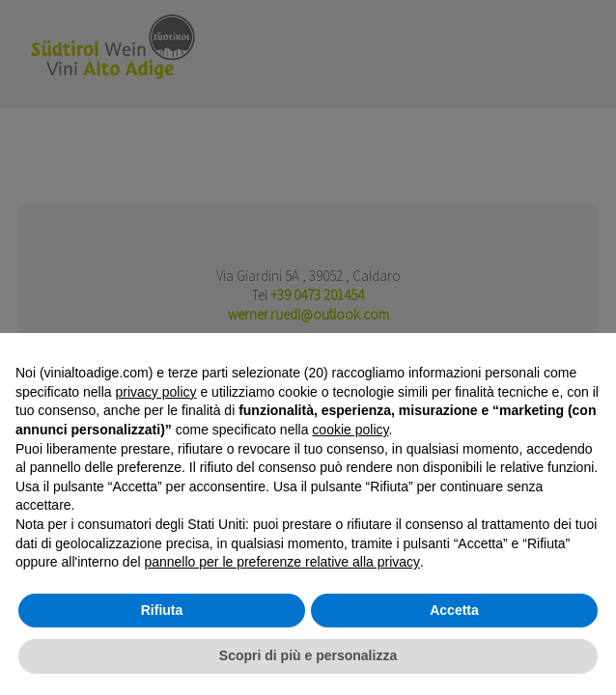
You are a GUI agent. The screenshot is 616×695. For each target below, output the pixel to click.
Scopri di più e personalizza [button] (308, 655)
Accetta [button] (454, 610)
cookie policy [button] (350, 430)
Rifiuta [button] (162, 610)
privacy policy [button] (156, 392)
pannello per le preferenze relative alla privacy (282, 562)
